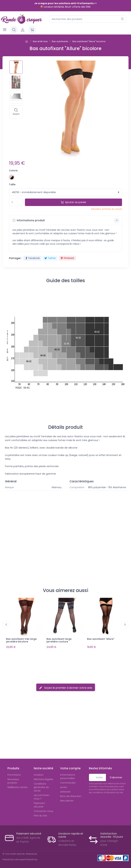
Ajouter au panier (73, 202)
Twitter (50, 258)
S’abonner (116, 776)
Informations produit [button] (66, 220)
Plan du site (40, 815)
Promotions (14, 774)
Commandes (68, 782)
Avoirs (64, 786)
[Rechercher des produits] (88, 19)
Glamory (57, 487)
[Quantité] (16, 202)
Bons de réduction (71, 795)
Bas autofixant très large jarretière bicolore (21, 640)
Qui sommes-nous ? (42, 796)
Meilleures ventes (18, 786)
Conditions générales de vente (41, 786)
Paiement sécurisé (39, 804)
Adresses (65, 791)
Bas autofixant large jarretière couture (59, 640)
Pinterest (67, 258)
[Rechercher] (122, 19)
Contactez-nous (43, 810)
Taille (12, 184)
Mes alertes (67, 800)
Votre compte (70, 767)
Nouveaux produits (13, 780)
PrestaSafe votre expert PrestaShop (20, 858)
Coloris (13, 171)
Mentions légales (43, 778)
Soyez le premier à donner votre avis (66, 687)
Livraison (39, 774)
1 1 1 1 (65, 192)
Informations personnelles (68, 776)
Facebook (32, 258)
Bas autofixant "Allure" (101, 639)
